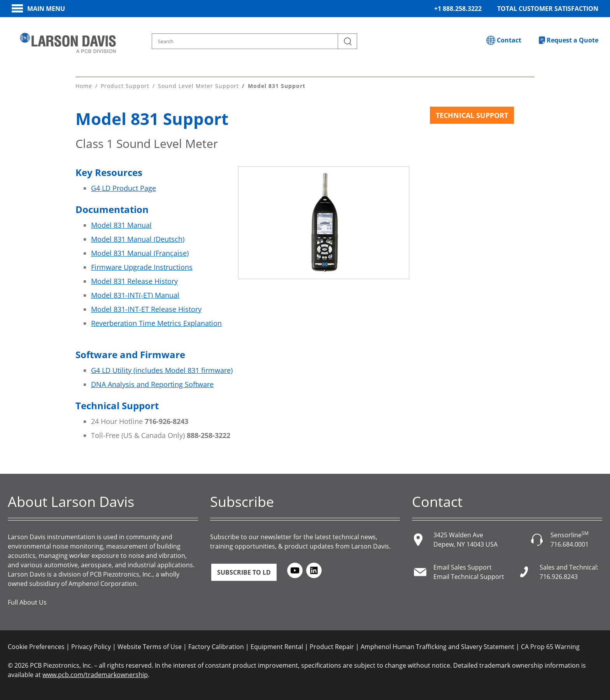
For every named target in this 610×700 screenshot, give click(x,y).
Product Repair (332, 646)
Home (84, 85)
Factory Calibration (216, 646)
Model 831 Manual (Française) (140, 253)
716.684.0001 (570, 544)
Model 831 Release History (134, 281)
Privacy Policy (91, 646)
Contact (509, 40)
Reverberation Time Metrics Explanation (156, 323)
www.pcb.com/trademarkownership (95, 674)
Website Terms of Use (150, 646)
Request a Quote (572, 40)
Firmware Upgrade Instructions (142, 267)
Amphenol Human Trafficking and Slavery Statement (437, 646)
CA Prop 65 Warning (550, 646)
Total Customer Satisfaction (548, 9)
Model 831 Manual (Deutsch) (138, 239)
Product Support (125, 85)
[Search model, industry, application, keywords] (254, 41)
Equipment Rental (277, 646)
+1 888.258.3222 (458, 9)
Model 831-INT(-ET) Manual (135, 295)
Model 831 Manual (121, 225)
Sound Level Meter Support (198, 85)
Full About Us (27, 602)
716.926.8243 (559, 576)
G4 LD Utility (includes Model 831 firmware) (162, 370)
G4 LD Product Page (124, 188)
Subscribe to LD (244, 572)
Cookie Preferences (36, 646)
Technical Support (472, 115)
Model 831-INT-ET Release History (146, 309)
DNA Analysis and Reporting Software (152, 384)
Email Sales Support (463, 567)
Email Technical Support (469, 576)
